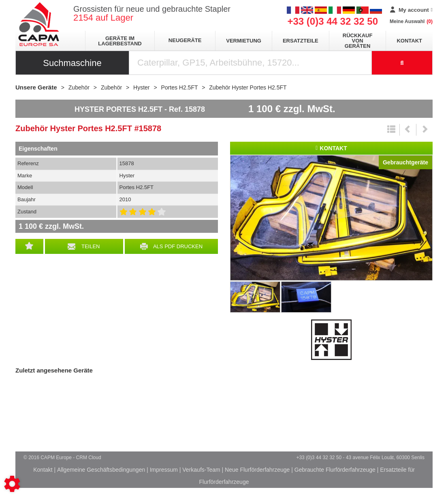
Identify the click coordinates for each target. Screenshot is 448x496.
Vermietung (244, 41)
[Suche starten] (402, 63)
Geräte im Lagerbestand (120, 41)
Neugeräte (185, 40)
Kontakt (409, 41)
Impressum (164, 470)
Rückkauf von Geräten (358, 41)
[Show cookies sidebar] (12, 484)
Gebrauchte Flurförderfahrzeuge (335, 470)
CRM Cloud (89, 458)
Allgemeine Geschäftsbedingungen (101, 470)
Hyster (331, 340)
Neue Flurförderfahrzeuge (257, 470)
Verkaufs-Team (201, 470)
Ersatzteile (301, 41)
